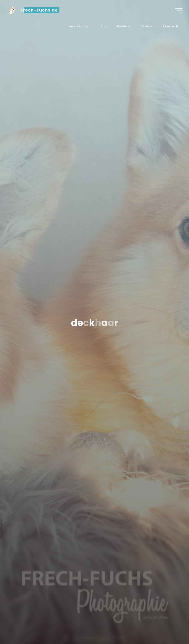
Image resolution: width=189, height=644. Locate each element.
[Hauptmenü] (179, 10)
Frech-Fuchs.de (39, 10)
